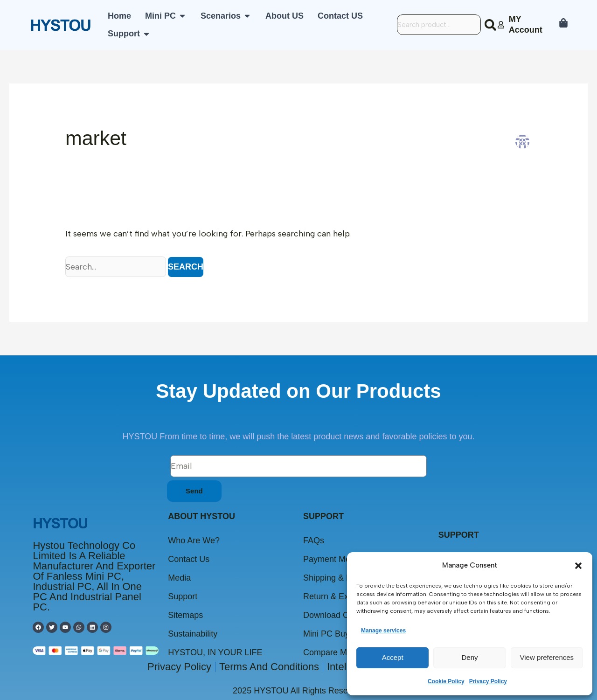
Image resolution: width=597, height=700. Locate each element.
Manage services (383, 631)
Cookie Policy (446, 681)
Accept (393, 657)
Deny (469, 657)
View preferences (547, 657)
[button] (578, 566)
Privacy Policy (488, 681)
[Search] (492, 25)
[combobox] (439, 25)
